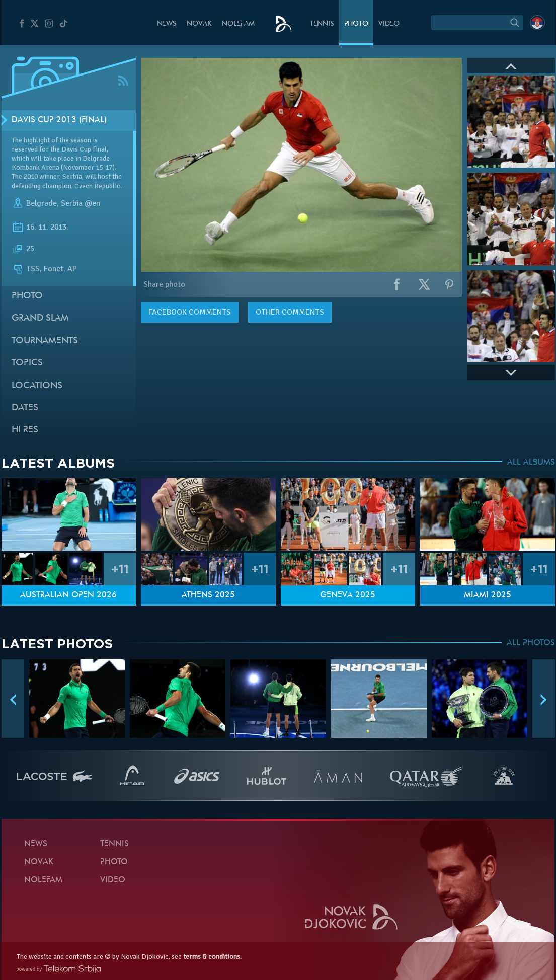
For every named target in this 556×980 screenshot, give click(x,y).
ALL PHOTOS (531, 643)
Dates (25, 408)
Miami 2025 (488, 595)
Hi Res (25, 430)
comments (190, 312)
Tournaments (45, 341)
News (167, 24)
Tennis (322, 24)
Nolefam (238, 24)
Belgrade (42, 203)
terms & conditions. (212, 957)
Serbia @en (81, 203)
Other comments (290, 312)
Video (389, 24)
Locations (37, 386)
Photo (356, 24)
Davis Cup (76, 149)
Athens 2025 (208, 595)
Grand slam (40, 318)
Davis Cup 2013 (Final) (59, 120)
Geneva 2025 (348, 595)
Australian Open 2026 (68, 595)
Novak (199, 24)
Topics (27, 363)
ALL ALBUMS (531, 463)
